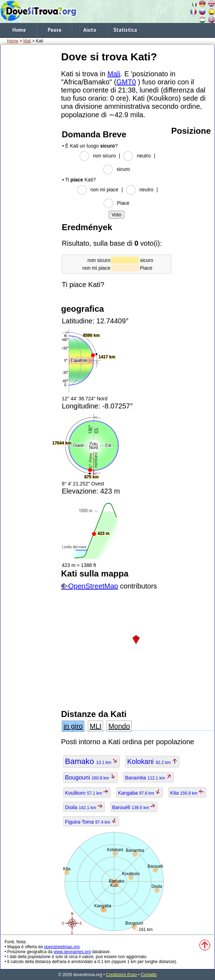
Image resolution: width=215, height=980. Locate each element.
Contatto (149, 975)
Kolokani (152, 761)
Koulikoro (87, 793)
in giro (73, 726)
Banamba (148, 778)
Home (19, 30)
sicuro (123, 169)
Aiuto (90, 30)
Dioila (84, 807)
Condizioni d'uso (121, 975)
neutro (144, 156)
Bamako (91, 761)
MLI (95, 726)
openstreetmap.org (62, 947)
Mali (27, 41)
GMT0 (126, 82)
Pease (55, 30)
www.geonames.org (72, 952)
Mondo (119, 726)
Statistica (125, 30)
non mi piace (104, 190)
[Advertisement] (29, 71)
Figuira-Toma (91, 822)
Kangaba (139, 793)
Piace (123, 203)
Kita (187, 793)
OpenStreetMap (93, 586)
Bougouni (90, 778)
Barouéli (134, 807)
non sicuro (104, 156)
